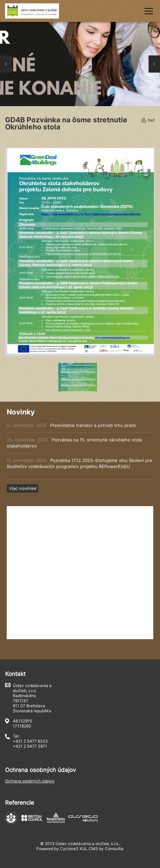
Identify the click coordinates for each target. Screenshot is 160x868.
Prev (6, 64)
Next (154, 64)
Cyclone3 (69, 849)
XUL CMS (89, 849)
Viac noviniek (23, 488)
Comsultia (114, 849)
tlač (151, 120)
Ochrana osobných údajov (30, 781)
